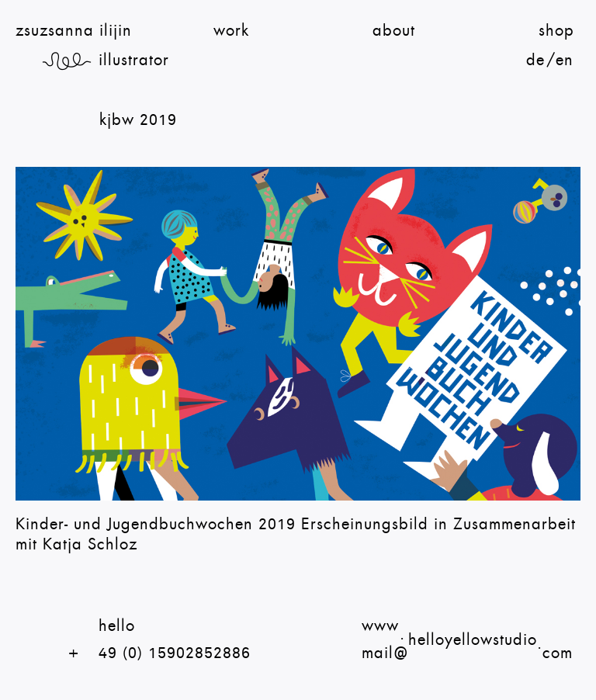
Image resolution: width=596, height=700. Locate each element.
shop (556, 31)
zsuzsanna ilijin (74, 31)
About (394, 31)
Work (231, 31)
